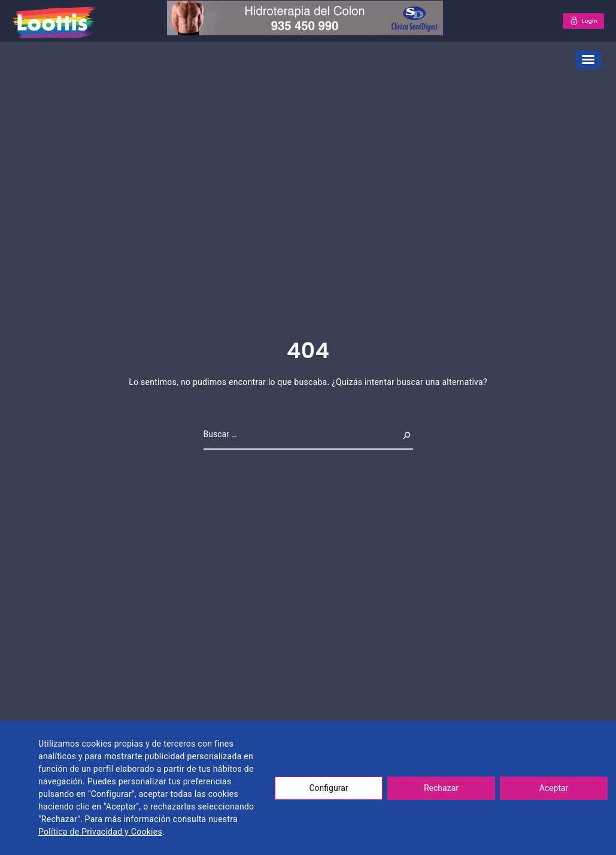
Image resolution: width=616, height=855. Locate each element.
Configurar (329, 788)
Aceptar (554, 788)
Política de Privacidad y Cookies (100, 832)
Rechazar (441, 788)
